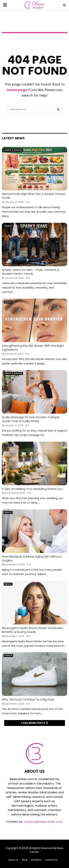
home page (17, 90)
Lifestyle (9, 445)
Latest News (13, 138)
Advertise (36, 860)
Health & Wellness (13, 150)
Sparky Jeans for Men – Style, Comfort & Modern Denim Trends (30, 272)
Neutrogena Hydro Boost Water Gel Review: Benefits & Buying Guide (33, 630)
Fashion (8, 226)
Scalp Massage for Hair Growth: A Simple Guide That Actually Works (31, 419)
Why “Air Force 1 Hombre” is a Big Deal (28, 700)
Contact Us (51, 860)
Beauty (8, 302)
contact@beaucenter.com (43, 822)
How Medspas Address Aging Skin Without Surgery (32, 558)
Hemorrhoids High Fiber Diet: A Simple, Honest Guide (34, 196)
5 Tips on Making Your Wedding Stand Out (32, 489)
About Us (13, 860)
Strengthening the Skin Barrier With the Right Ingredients (33, 348)
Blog (25, 860)
